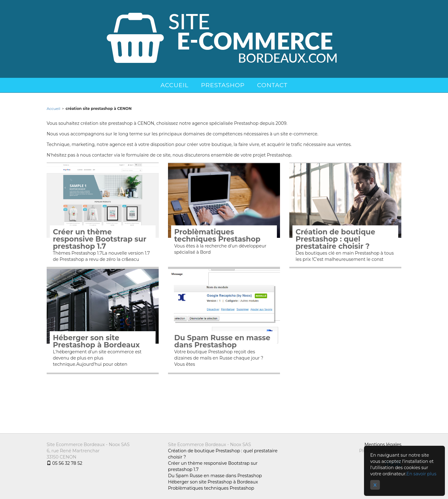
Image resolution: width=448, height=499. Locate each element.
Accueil (175, 85)
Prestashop (223, 85)
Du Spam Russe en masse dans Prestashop (222, 341)
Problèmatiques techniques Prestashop (217, 236)
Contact (272, 85)
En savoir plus (421, 474)
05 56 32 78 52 (64, 463)
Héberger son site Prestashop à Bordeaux (96, 341)
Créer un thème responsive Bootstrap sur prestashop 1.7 (100, 239)
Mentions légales (383, 445)
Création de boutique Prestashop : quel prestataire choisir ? (335, 239)
